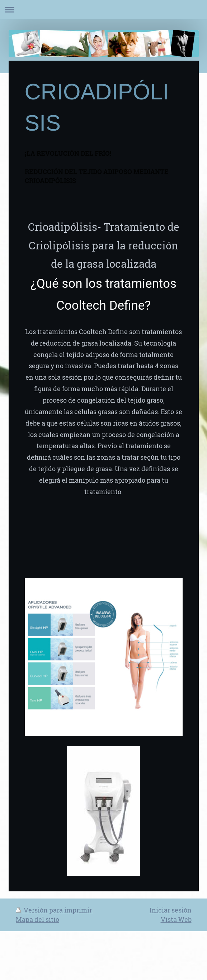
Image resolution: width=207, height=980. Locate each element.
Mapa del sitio (37, 919)
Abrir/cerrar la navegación (104, 10)
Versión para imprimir (55, 910)
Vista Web (176, 919)
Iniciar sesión (171, 910)
